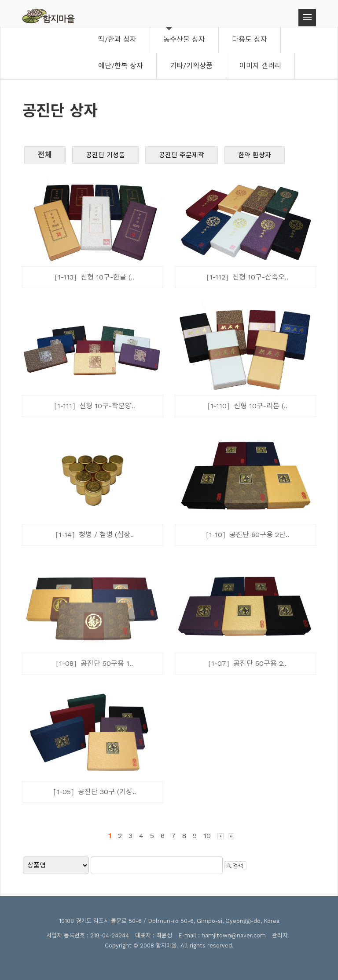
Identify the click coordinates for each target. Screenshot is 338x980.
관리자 (280, 935)
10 (207, 836)
